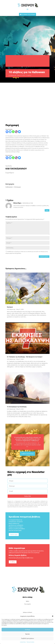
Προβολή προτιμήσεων (28, 638)
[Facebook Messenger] (19, 132)
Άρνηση (27, 634)
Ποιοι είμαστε (27, 604)
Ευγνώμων (10, 307)
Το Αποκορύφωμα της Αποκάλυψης (17, 407)
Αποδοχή (27, 630)
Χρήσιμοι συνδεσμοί (27, 612)
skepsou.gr (13, 75)
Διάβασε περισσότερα (27, 454)
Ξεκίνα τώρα (14, 534)
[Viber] (16, 132)
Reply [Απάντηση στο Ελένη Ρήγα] (47, 210)
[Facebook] (7, 132)
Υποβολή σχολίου (44, 257)
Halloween (9, 187)
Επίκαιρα (17, 187)
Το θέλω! (13, 562)
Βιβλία (28, 601)
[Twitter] (10, 132)
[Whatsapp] (13, 132)
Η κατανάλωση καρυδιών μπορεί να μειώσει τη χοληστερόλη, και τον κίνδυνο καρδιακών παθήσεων (27, 439)
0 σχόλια (29, 75)
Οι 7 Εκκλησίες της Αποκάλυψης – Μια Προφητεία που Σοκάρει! (25, 357)
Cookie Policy (23, 642)
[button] (53, 616)
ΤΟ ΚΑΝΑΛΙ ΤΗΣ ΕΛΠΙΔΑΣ (28, 14)
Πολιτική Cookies (30, 642)
